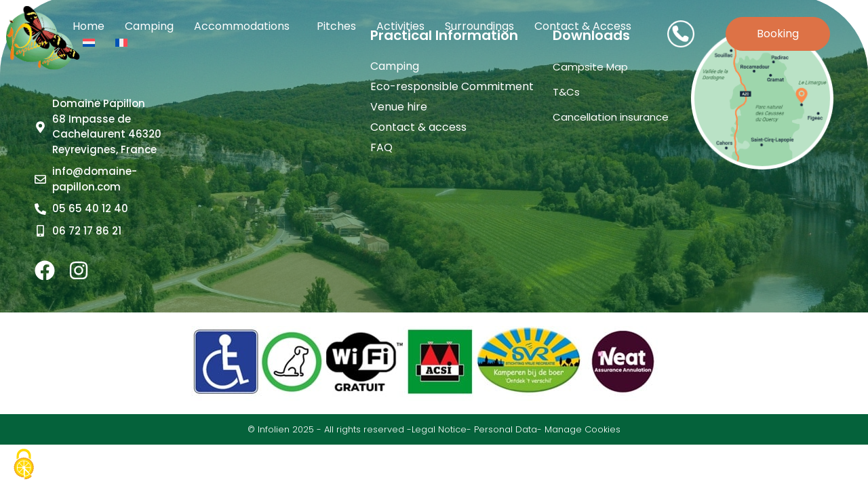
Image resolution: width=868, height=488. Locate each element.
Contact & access (583, 26)
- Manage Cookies (579, 429)
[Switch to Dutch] (89, 43)
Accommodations (245, 26)
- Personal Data (502, 429)
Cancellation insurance (611, 117)
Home (88, 26)
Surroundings (479, 26)
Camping (149, 26)
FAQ (381, 148)
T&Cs (566, 92)
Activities (400, 26)
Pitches (336, 26)
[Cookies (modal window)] (24, 465)
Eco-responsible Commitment (452, 87)
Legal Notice (439, 429)
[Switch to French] (121, 43)
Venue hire (399, 107)
